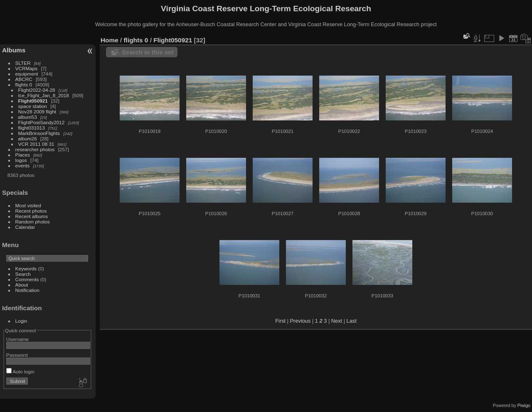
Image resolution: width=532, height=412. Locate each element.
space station (33, 106)
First (280, 321)
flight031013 (32, 128)
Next (337, 321)
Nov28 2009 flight (37, 112)
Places (23, 155)
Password (17, 355)
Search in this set (148, 52)
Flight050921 (33, 101)
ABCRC (24, 79)
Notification (27, 290)
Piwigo (524, 405)
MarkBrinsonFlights (39, 133)
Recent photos (31, 211)
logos (21, 160)
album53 (28, 117)
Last (352, 321)
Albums (14, 50)
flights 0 (24, 85)
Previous (300, 321)
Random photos (33, 222)
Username (17, 339)
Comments (27, 279)
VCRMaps (27, 68)
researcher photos (35, 149)
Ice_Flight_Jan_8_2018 (44, 95)
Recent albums (32, 216)
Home (110, 40)
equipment (27, 74)
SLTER (23, 63)
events (23, 166)
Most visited (28, 205)
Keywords (26, 269)
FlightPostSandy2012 (42, 122)
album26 (28, 139)
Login (21, 321)
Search (23, 274)
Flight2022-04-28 (37, 90)
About (22, 285)
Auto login (20, 372)
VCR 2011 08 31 (36, 144)
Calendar (25, 227)
